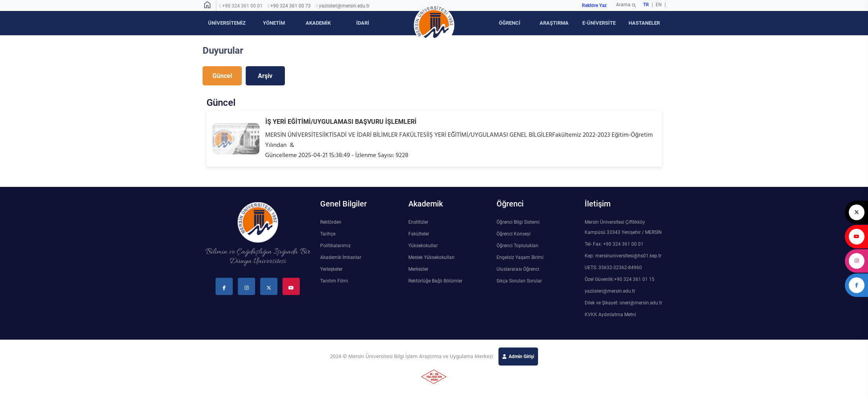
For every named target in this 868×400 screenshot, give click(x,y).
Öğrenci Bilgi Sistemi (518, 222)
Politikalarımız (335, 246)
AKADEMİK (318, 23)
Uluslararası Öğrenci (518, 269)
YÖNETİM (274, 23)
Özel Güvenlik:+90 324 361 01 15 (620, 279)
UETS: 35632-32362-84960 (613, 268)
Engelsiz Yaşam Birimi (520, 257)
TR (646, 5)
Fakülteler (419, 234)
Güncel (222, 76)
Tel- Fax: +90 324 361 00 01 (614, 244)
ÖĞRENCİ (510, 23)
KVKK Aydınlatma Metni (610, 315)
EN (659, 5)
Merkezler (418, 269)
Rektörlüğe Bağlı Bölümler (435, 281)
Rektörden (331, 222)
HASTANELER (644, 23)
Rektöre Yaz (594, 5)
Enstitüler (418, 222)
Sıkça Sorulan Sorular (519, 281)
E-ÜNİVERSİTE (599, 23)
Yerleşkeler (331, 269)
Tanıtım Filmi (334, 281)
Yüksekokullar (423, 246)
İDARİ (363, 23)
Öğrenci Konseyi (514, 234)
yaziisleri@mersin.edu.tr (344, 6)
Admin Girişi (521, 357)
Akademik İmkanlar (341, 257)
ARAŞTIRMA (554, 23)
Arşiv (265, 76)
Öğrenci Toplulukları (517, 246)
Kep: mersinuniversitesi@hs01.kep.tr (623, 256)
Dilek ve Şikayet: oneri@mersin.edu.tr (623, 303)
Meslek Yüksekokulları (431, 257)
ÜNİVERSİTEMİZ (227, 23)
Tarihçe (328, 234)
